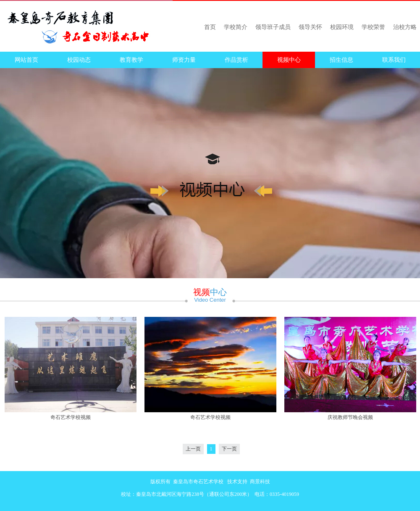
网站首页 (26, 60)
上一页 (193, 449)
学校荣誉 (373, 27)
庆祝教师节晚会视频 (350, 417)
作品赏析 (236, 60)
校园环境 (342, 27)
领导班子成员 (273, 27)
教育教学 (131, 60)
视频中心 (289, 60)
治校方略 (405, 27)
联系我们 (394, 60)
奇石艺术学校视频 (71, 417)
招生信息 (341, 60)
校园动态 (79, 60)
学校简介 (236, 27)
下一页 (229, 449)
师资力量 (184, 60)
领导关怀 (310, 27)
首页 (210, 27)
